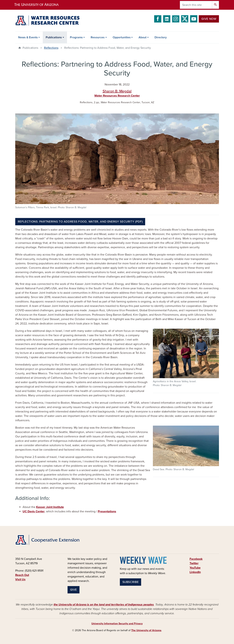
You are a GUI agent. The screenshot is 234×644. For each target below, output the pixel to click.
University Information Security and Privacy (117, 624)
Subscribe (131, 582)
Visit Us (20, 579)
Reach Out (22, 575)
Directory (161, 37)
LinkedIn (195, 572)
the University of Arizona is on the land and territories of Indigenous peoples (104, 605)
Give (74, 590)
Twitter (194, 563)
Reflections (51, 48)
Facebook (196, 559)
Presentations (107, 511)
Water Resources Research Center (117, 96)
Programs (76, 37)
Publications (54, 37)
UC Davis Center (34, 511)
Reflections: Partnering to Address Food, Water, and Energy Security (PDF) (80, 222)
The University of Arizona (146, 630)
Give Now (209, 19)
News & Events (28, 37)
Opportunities (122, 37)
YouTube (195, 568)
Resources (98, 37)
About (143, 37)
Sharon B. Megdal (117, 91)
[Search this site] (196, 5)
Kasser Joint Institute (50, 507)
